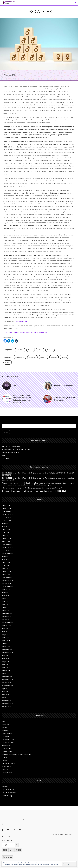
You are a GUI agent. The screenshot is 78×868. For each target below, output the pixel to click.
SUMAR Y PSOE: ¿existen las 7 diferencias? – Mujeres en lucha (22, 473)
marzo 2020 (6, 641)
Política (40, 350)
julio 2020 (5, 629)
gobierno (43, 357)
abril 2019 (5, 665)
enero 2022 (6, 575)
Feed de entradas (8, 790)
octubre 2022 (6, 551)
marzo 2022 (6, 569)
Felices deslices (7, 733)
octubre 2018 (6, 683)
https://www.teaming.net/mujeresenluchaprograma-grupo (25, 333)
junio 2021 (5, 596)
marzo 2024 (6, 505)
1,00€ (5, 850)
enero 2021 (6, 611)
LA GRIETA (5, 459)
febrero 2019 (6, 671)
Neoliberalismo (7, 751)
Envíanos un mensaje (18, 819)
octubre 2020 (7, 620)
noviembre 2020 (8, 617)
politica (8, 362)
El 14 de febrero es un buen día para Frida (16, 450)
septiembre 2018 (8, 686)
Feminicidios (6, 736)
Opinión (31, 350)
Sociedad (50, 350)
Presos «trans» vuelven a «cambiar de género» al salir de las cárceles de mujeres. (38, 484)
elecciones (32, 357)
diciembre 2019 (7, 650)
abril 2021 (5, 602)
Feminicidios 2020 (8, 739)
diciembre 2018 (7, 677)
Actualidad (20, 350)
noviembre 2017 (7, 704)
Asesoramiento (6, 819)
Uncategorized (7, 772)
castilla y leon (20, 357)
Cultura (4, 727)
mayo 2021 (6, 599)
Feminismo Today (8, 742)
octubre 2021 (6, 584)
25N (3, 456)
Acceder (5, 787)
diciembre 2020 (7, 614)
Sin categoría (6, 766)
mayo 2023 (6, 530)
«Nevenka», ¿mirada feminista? (52, 488)
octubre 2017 (6, 707)
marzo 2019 (6, 668)
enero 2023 (6, 541)
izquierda (54, 357)
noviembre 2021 (7, 581)
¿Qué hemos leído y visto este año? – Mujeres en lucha (20, 488)
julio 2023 (5, 524)
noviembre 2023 (8, 514)
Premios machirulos (9, 763)
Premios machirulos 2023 (10, 453)
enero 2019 (6, 674)
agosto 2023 (6, 520)
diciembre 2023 (7, 511)
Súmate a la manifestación (11, 446)
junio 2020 (6, 632)
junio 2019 (5, 659)
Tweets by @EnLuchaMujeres (62, 835)
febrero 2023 (6, 539)
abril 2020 (5, 638)
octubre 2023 (6, 518)
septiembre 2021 (8, 587)
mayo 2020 (6, 635)
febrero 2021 (6, 608)
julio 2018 (5, 692)
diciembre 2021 (7, 578)
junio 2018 (5, 695)
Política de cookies (53, 865)
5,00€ (12, 850)
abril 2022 (5, 566)
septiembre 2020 (8, 623)
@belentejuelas (22, 322)
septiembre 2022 (8, 554)
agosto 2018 (6, 689)
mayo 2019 (6, 662)
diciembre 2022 (7, 545)
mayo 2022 (6, 562)
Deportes (5, 730)
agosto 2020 (6, 626)
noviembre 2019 (7, 653)
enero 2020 (6, 647)
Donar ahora (7, 857)
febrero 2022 (6, 572)
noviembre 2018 (7, 680)
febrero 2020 (6, 644)
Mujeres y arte (7, 748)
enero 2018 (6, 698)
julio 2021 (5, 593)
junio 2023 (5, 526)
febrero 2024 (6, 508)
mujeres (64, 357)
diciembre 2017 (7, 701)
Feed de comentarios (9, 793)
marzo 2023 (6, 535)
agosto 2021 (6, 590)
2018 (4, 721)
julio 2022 (5, 557)
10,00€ (19, 850)
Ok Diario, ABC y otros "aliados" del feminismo (18, 754)
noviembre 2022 (8, 547)
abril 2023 (5, 533)
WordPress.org (7, 796)
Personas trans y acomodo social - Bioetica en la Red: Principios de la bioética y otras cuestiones (35, 483)
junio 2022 (5, 560)
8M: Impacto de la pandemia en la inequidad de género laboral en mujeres (27, 491)
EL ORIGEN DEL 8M (61, 491)
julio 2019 (5, 656)
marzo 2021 (6, 605)
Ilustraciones (6, 745)
